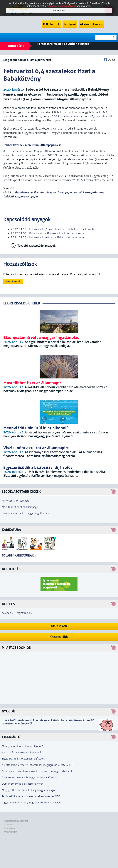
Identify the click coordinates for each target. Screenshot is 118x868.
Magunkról (9, 825)
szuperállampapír (26, 196)
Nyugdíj (9, 711)
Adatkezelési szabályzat (16, 821)
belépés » (7, 613)
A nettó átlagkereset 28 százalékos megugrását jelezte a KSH (38, 765)
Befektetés (11, 569)
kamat (77, 192)
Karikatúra (11, 530)
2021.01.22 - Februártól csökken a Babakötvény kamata (47, 237)
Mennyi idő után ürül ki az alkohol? (22, 746)
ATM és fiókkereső (92, 24)
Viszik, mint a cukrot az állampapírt (22, 752)
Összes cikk (59, 637)
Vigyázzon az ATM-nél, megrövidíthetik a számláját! (32, 803)
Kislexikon (59, 626)
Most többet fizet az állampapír (20, 507)
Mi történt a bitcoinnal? (16, 501)
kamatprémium (93, 192)
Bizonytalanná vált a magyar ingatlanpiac (26, 513)
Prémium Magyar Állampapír (53, 192)
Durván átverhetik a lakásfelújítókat (23, 784)
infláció (8, 196)
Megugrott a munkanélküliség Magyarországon (29, 790)
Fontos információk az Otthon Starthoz (64, 44)
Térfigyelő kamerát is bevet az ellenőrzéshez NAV (31, 796)
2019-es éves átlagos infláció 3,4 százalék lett (82, 116)
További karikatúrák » (19, 556)
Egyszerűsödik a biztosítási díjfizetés (23, 759)
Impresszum (10, 828)
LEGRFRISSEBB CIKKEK (22, 303)
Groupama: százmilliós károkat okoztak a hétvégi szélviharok (37, 771)
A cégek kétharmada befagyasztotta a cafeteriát (30, 777)
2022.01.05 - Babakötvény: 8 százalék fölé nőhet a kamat (48, 233)
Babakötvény (24, 192)
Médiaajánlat (10, 832)
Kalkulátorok (51, 24)
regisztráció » (24, 613)
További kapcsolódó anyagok (37, 246)
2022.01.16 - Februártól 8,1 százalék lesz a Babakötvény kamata (53, 229)
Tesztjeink (70, 24)
